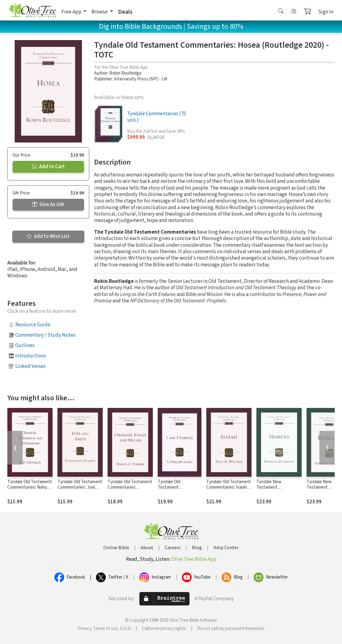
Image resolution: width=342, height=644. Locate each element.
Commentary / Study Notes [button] (45, 335)
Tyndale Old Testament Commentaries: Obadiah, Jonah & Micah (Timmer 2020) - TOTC (130, 490)
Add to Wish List (48, 236)
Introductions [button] (31, 356)
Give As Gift (48, 205)
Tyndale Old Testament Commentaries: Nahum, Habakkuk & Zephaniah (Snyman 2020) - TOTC (30, 490)
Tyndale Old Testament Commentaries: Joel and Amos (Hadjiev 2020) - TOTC (80, 490)
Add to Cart (48, 167)
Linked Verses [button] (31, 366)
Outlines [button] (25, 346)
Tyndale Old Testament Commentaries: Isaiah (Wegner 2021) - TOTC (229, 488)
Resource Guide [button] (33, 325)
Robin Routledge (125, 73)
